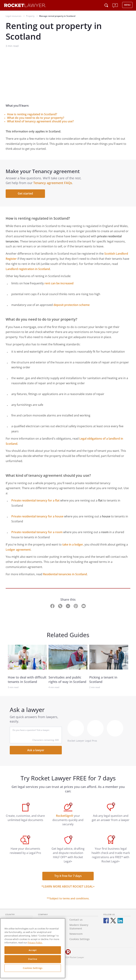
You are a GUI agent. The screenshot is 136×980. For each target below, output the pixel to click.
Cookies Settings (33, 968)
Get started (25, 193)
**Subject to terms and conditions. (68, 898)
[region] (33, 948)
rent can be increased (59, 283)
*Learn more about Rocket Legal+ (68, 886)
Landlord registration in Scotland (28, 269)
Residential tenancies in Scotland (65, 574)
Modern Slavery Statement (79, 927)
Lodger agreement (18, 550)
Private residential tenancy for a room (37, 532)
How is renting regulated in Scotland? (32, 114)
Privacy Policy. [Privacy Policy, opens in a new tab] (35, 943)
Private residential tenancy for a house (37, 516)
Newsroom (76, 934)
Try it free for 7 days (68, 876)
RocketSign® (65, 816)
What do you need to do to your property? (36, 118)
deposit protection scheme (72, 305)
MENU (127, 5)
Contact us (76, 920)
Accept (33, 950)
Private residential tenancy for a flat (35, 500)
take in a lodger (73, 544)
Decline (33, 959)
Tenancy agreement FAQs (53, 183)
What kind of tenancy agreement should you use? (40, 121)
